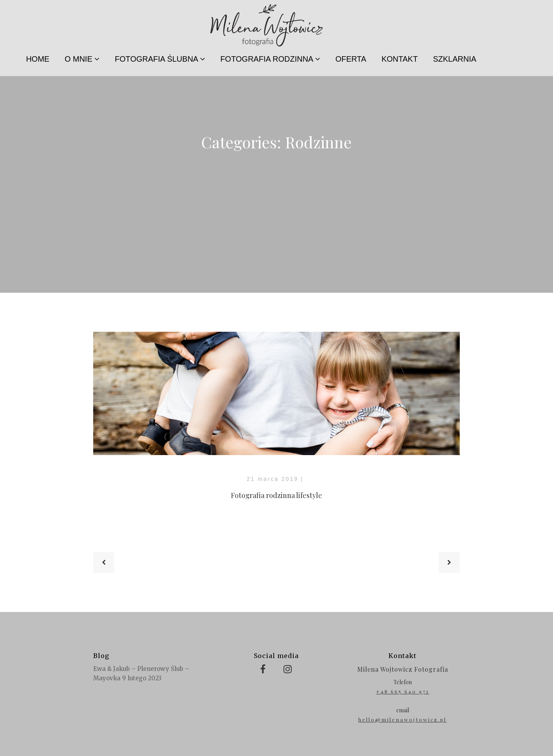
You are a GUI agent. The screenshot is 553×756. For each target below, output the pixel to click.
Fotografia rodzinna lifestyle (276, 495)
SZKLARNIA (455, 59)
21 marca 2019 (273, 479)
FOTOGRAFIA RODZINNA (270, 59)
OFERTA (351, 59)
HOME (38, 59)
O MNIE (82, 59)
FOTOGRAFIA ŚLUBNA (160, 59)
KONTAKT (400, 59)
